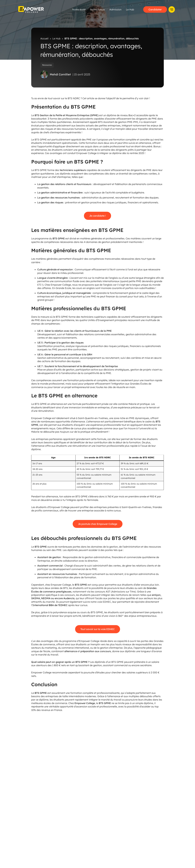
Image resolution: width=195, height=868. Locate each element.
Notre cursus (112, 9)
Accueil (44, 38)
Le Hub (144, 9)
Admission (130, 9)
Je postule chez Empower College (98, 524)
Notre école (93, 9)
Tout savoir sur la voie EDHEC (98, 629)
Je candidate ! (97, 216)
